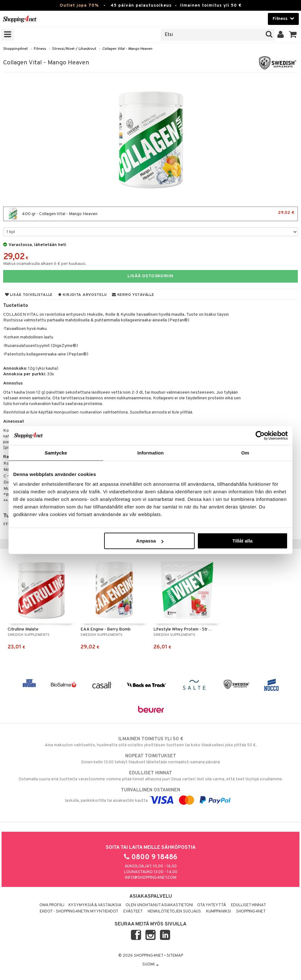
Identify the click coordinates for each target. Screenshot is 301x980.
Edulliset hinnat (248, 905)
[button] (293, 35)
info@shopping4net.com (151, 878)
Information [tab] (150, 452)
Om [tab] (245, 452)
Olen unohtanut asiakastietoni (159, 905)
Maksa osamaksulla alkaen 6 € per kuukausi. (45, 264)
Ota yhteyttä (212, 905)
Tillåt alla (242, 541)
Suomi (150, 965)
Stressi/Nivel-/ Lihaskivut (74, 49)
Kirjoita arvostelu (82, 295)
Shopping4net (15, 49)
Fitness (40, 49)
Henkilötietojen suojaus (174, 912)
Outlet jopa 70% (79, 6)
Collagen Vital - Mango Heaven (127, 49)
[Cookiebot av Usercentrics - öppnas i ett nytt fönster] (260, 435)
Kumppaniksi (218, 912)
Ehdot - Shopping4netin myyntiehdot (79, 912)
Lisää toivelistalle (29, 295)
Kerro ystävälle (133, 295)
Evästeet (133, 912)
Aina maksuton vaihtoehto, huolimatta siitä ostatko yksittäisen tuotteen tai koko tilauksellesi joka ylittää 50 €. (150, 742)
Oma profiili (52, 905)
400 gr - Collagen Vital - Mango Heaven (150, 214)
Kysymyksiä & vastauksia (95, 905)
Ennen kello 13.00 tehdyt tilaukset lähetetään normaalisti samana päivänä (150, 759)
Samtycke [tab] (56, 452)
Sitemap (175, 956)
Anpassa (150, 541)
